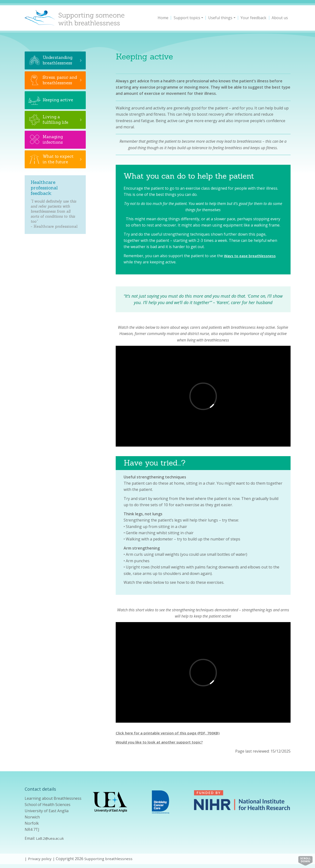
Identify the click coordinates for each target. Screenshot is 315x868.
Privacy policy (40, 859)
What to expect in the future (59, 165)
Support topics (187, 18)
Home (163, 18)
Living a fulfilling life (56, 125)
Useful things (220, 18)
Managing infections (53, 145)
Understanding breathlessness (58, 60)
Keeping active (59, 106)
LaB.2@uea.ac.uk (51, 838)
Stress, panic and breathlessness (58, 83)
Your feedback (253, 18)
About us (280, 18)
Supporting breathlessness (109, 859)
